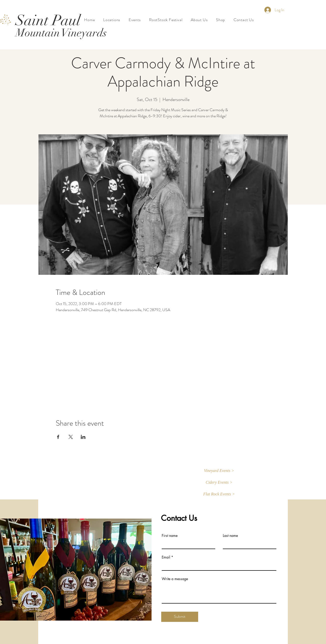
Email (166, 557)
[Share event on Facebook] (58, 437)
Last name (230, 536)
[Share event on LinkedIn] (83, 437)
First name (170, 536)
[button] (219, 471)
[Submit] (180, 617)
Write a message (175, 579)
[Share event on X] (71, 437)
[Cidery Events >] (219, 483)
